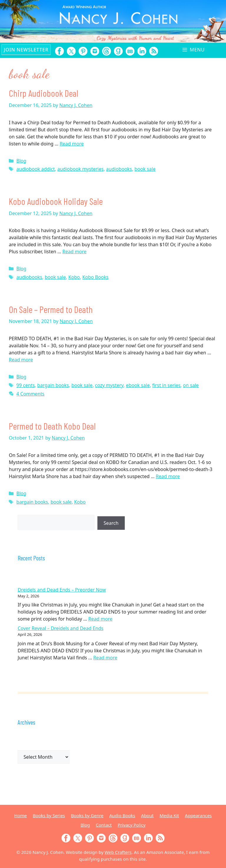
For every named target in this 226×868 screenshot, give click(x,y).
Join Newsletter (26, 50)
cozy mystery (109, 385)
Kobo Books (95, 277)
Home (20, 815)
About (148, 815)
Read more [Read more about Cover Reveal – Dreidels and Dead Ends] (105, 658)
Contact (104, 825)
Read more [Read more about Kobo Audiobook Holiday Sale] (74, 252)
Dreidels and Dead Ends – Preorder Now (62, 590)
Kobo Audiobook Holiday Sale (56, 201)
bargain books (53, 385)
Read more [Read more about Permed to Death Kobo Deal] (168, 476)
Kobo (74, 277)
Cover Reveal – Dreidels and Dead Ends (60, 628)
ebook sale (138, 385)
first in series (166, 385)
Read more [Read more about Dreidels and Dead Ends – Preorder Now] (100, 619)
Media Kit (169, 815)
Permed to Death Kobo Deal (52, 426)
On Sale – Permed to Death (51, 309)
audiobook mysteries (80, 169)
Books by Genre (87, 815)
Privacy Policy (132, 825)
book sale (145, 169)
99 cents (26, 385)
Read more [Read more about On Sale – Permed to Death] (21, 360)
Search (111, 523)
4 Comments (30, 394)
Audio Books (122, 815)
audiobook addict (36, 169)
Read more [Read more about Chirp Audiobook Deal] (72, 144)
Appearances (198, 815)
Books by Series (49, 815)
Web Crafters (118, 852)
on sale (191, 385)
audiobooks (119, 169)
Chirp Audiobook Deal (44, 93)
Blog (21, 161)
